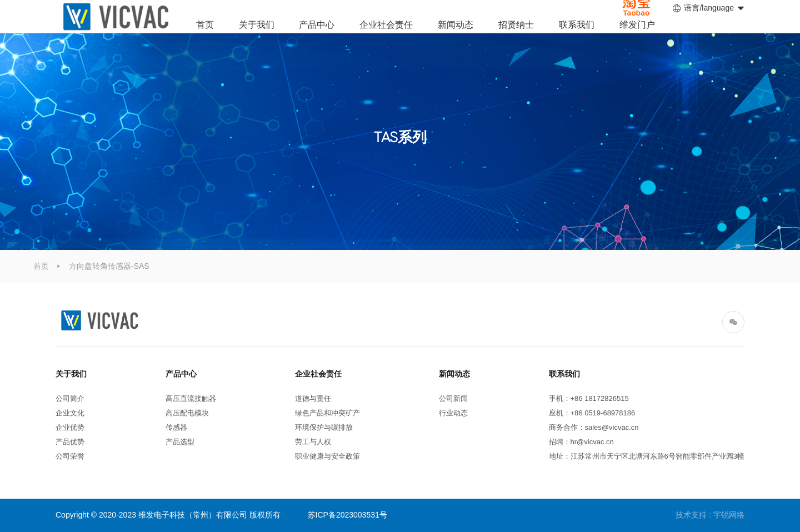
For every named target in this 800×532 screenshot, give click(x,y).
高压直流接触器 (191, 398)
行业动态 (453, 413)
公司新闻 (453, 398)
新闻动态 (456, 25)
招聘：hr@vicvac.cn (581, 442)
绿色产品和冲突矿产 (327, 413)
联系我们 (577, 25)
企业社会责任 (386, 25)
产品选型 (180, 442)
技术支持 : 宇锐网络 (710, 515)
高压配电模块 (187, 413)
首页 (205, 25)
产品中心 (317, 25)
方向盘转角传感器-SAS (109, 266)
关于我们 (257, 25)
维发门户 (637, 25)
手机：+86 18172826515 (591, 398)
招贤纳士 (516, 25)
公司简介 (70, 398)
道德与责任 (313, 398)
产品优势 (70, 442)
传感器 (176, 427)
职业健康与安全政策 (327, 456)
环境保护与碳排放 (324, 427)
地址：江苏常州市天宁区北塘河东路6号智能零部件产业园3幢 (647, 456)
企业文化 (70, 413)
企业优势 (70, 427)
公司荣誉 (70, 456)
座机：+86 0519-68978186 (592, 413)
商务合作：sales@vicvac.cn (594, 427)
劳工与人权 (313, 442)
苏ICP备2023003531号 (347, 515)
